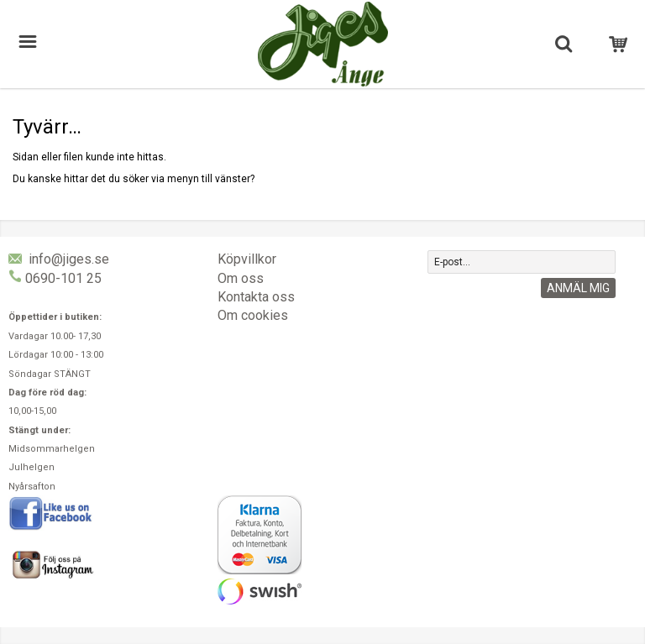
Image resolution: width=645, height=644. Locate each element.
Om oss (241, 278)
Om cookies (253, 315)
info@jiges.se (69, 259)
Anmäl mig (578, 288)
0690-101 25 (63, 278)
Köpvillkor (247, 259)
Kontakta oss (256, 297)
